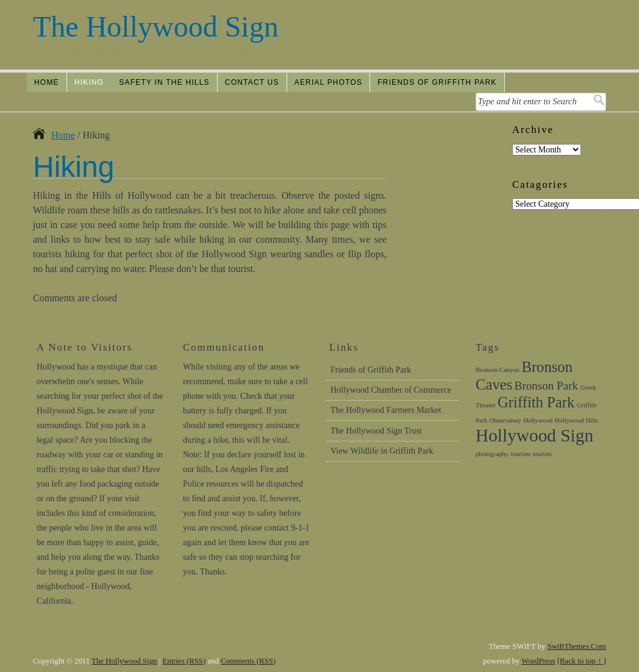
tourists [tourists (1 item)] (542, 454)
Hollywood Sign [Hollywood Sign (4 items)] (534, 435)
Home (47, 82)
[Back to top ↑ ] (582, 661)
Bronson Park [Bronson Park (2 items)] (546, 386)
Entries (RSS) (184, 661)
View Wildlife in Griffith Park (382, 451)
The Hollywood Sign (156, 27)
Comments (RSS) (248, 661)
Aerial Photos (329, 82)
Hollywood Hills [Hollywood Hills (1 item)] (577, 420)
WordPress (538, 661)
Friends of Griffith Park (437, 82)
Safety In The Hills (164, 82)
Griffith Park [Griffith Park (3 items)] (536, 402)
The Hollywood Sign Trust (376, 431)
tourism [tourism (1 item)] (520, 454)
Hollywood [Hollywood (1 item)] (538, 420)
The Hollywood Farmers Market (386, 410)
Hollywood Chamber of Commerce (391, 390)
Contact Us (252, 82)
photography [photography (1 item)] (492, 454)
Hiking (89, 82)
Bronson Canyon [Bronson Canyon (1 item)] (498, 370)
